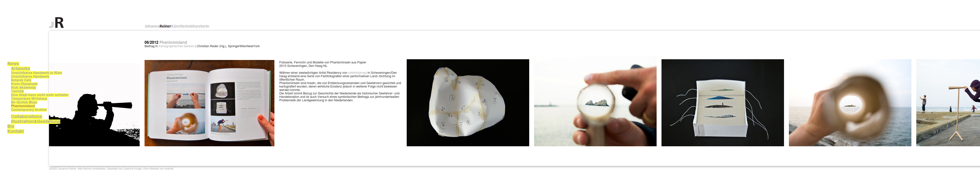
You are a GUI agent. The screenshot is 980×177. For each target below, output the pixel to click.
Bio (11, 127)
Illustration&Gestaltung (36, 122)
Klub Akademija (24, 88)
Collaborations (27, 117)
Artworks (21, 69)
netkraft (169, 169)
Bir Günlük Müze (24, 103)
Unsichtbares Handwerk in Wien (37, 73)
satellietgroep (357, 73)
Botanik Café (21, 80)
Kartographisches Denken (176, 46)
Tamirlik (18, 91)
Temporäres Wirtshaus (29, 99)
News (13, 64)
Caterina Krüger (133, 169)
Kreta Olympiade (24, 84)
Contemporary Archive (29, 110)
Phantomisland (23, 106)
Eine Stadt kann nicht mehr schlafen (40, 95)
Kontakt (16, 132)
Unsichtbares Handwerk (30, 77)
